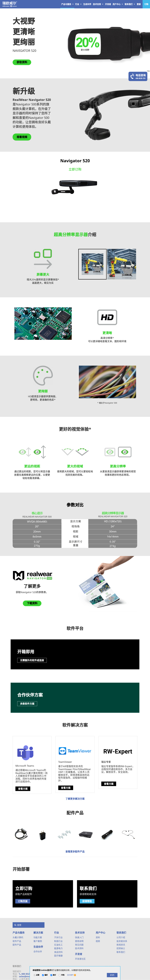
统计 (54, 975)
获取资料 (22, 62)
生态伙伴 (38, 947)
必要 (38, 975)
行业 (78, 4)
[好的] (112, 975)
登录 (139, 4)
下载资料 (32, 603)
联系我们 (130, 4)
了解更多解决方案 (75, 799)
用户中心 (118, 4)
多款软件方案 (27, 704)
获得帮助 (87, 901)
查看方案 (23, 789)
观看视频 (22, 137)
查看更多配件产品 (75, 852)
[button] (72, 975)
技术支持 (98, 4)
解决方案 (38, 933)
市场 (63, 975)
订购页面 (23, 901)
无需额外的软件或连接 (32, 660)
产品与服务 (67, 4)
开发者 (79, 954)
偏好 (46, 975)
